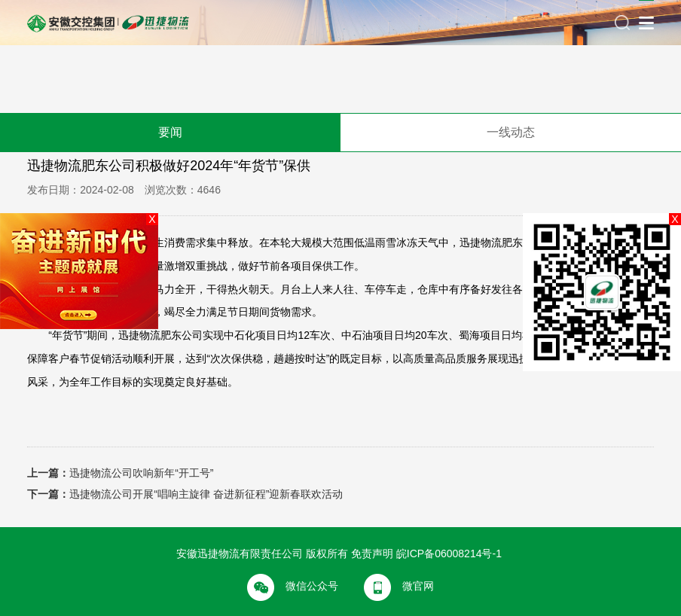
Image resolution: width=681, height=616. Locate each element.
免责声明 (372, 553)
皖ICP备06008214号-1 (449, 553)
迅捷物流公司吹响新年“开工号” (141, 473)
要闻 (170, 132)
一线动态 (511, 132)
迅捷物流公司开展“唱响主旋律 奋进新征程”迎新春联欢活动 (206, 494)
